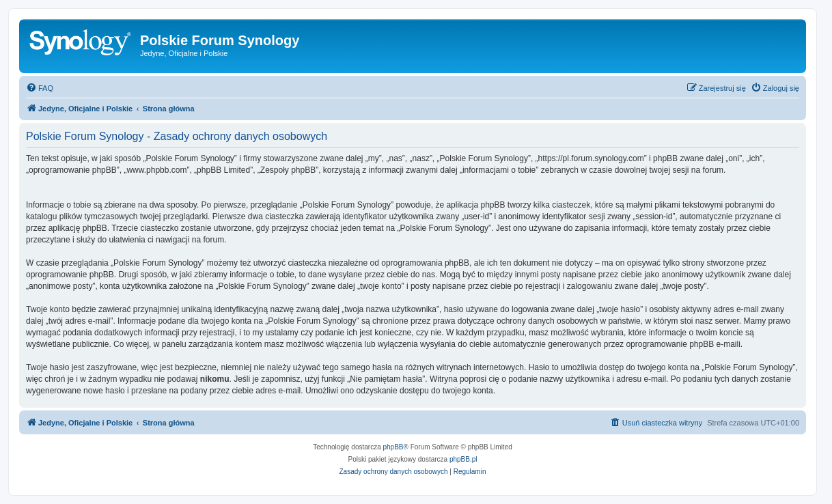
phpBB (393, 447)
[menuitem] (40, 88)
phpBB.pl (463, 459)
